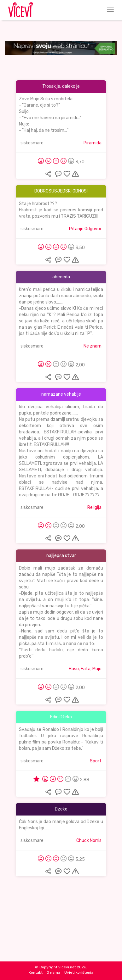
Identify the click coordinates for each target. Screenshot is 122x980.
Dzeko (61, 809)
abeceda (61, 277)
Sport (96, 761)
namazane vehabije (61, 394)
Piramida (93, 143)
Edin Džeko (61, 717)
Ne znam (93, 346)
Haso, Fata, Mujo (85, 669)
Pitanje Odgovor (85, 229)
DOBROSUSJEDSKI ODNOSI (61, 191)
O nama (53, 972)
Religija (94, 507)
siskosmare (32, 143)
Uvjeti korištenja (79, 972)
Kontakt (36, 972)
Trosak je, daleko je (61, 86)
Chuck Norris (89, 841)
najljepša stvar (61, 556)
